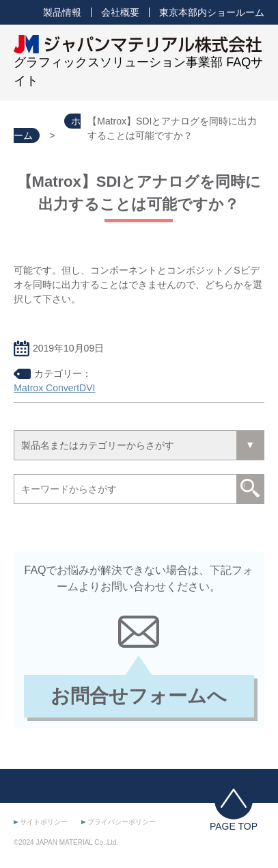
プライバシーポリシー (122, 822)
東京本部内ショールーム (212, 12)
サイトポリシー (44, 822)
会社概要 (120, 12)
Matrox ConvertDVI (54, 388)
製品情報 (62, 12)
